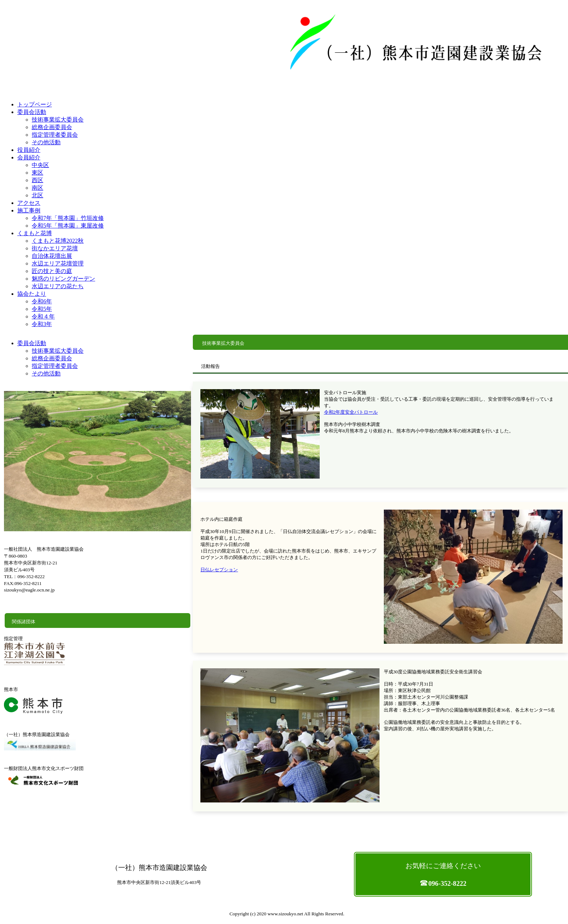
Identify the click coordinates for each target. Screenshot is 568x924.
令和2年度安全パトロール (351, 412)
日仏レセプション (219, 570)
